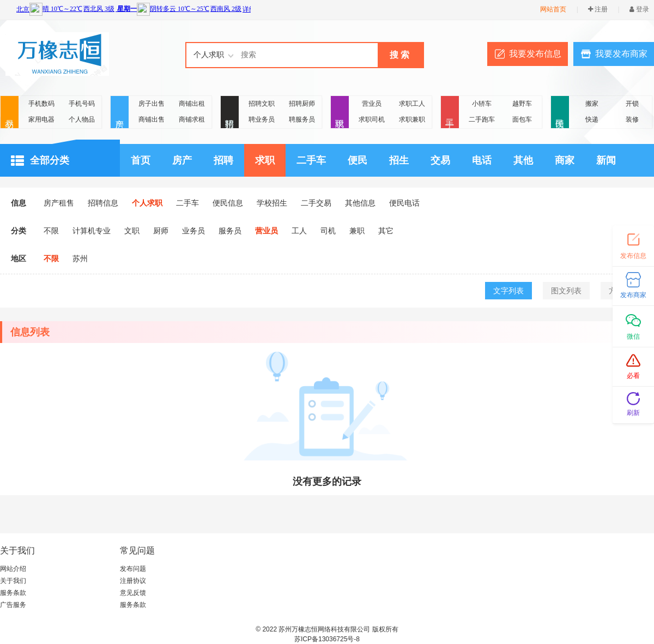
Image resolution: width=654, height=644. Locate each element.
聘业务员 (262, 119)
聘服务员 (302, 119)
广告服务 (13, 605)
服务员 (230, 231)
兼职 (357, 231)
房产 (120, 113)
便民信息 (228, 203)
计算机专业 (92, 231)
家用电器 (41, 119)
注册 (598, 9)
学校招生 (272, 203)
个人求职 (147, 203)
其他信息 (360, 203)
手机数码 (41, 104)
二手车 (311, 160)
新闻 (606, 160)
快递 (592, 119)
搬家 (592, 104)
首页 (141, 160)
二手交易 (316, 203)
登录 (639, 9)
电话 (482, 160)
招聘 (230, 113)
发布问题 (133, 569)
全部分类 (40, 161)
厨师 (161, 231)
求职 (340, 113)
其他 (523, 160)
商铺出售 (152, 119)
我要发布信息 (535, 54)
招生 (399, 160)
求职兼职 (412, 119)
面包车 (522, 119)
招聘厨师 (302, 104)
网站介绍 (13, 569)
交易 (10, 113)
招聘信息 (103, 203)
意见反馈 (133, 593)
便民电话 (404, 203)
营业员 (372, 104)
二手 (450, 113)
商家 (565, 160)
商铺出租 (192, 104)
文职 (132, 231)
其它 (386, 231)
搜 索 (399, 55)
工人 (299, 231)
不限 (51, 231)
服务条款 (13, 593)
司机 (328, 231)
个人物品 (82, 119)
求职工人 (412, 104)
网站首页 (553, 9)
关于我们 (13, 581)
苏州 (80, 258)
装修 (632, 119)
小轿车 (482, 104)
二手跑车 (482, 119)
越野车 (522, 104)
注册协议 (133, 581)
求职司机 (372, 119)
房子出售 (152, 104)
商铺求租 (192, 119)
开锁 (632, 104)
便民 (560, 113)
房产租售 (59, 203)
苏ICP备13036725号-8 (327, 639)
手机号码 (82, 104)
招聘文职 (262, 104)
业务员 (193, 231)
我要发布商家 (621, 54)
